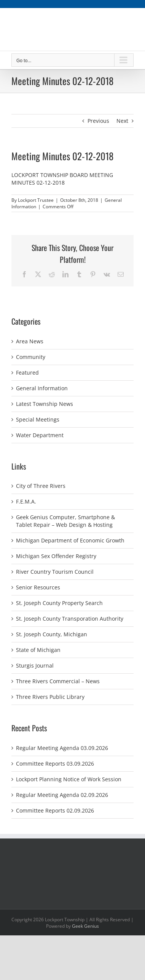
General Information (42, 388)
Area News (30, 341)
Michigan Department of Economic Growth (70, 540)
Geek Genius (85, 926)
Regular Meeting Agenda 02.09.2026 (62, 795)
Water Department (40, 435)
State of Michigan (38, 650)
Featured (27, 373)
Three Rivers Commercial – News (58, 681)
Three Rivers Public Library (50, 697)
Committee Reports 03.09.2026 (55, 764)
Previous (98, 121)
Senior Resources (38, 587)
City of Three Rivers (41, 486)
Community (31, 357)
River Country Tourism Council (55, 572)
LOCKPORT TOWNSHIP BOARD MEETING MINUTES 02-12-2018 (62, 179)
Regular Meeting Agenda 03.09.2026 (62, 748)
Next (122, 121)
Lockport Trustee (36, 200)
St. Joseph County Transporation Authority (70, 619)
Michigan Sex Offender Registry (56, 556)
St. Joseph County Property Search (59, 603)
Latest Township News (45, 404)
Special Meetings (38, 419)
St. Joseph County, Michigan (52, 634)
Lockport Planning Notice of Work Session (69, 779)
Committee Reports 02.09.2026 (55, 810)
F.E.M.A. (26, 501)
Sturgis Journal (35, 665)
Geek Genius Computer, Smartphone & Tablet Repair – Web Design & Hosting (65, 521)
